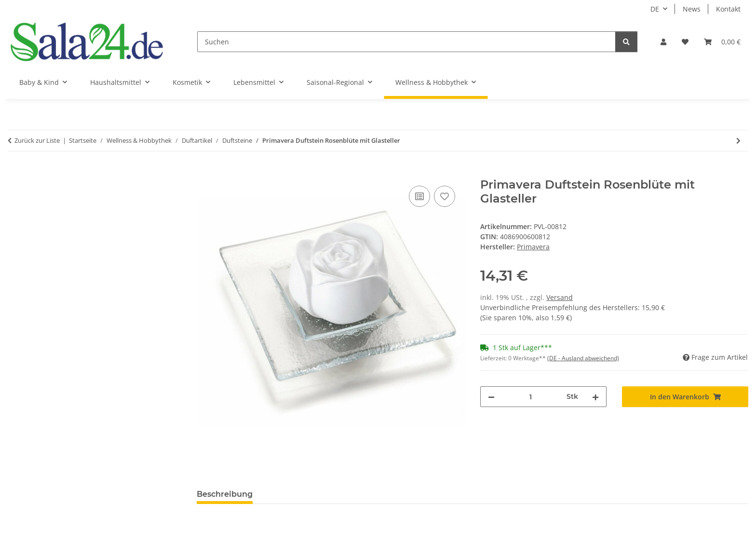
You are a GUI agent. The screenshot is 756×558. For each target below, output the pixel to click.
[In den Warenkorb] (204, 173)
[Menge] (531, 397)
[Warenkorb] (722, 42)
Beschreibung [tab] (225, 494)
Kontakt (728, 9)
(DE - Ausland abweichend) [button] (583, 358)
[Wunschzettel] (685, 42)
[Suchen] (406, 42)
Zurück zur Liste (37, 140)
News (692, 9)
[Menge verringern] (491, 397)
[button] (663, 42)
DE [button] (655, 9)
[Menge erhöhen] (595, 397)
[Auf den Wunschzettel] (445, 196)
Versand (560, 297)
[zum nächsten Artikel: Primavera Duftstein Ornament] (738, 141)
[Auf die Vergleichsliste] (419, 196)
